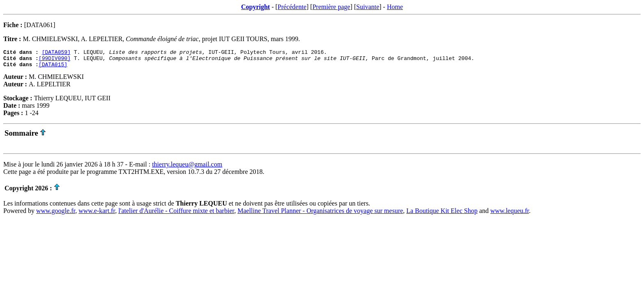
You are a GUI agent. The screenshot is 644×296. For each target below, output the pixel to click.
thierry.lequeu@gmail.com (187, 168)
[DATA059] (56, 53)
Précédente (292, 7)
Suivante (368, 7)
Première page (331, 7)
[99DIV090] (55, 60)
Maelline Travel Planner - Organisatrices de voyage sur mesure (320, 214)
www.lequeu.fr (510, 214)
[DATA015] (53, 68)
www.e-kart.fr (97, 214)
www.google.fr (56, 214)
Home (395, 7)
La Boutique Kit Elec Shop (442, 214)
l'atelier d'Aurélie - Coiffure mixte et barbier (176, 214)
